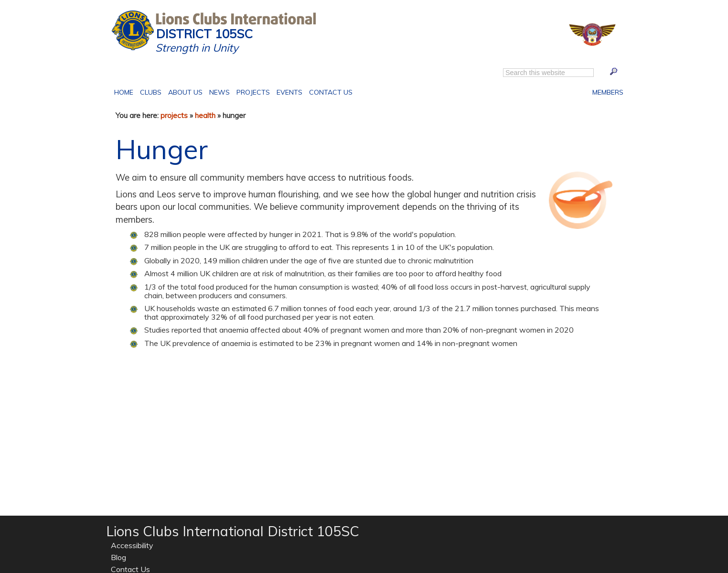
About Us (184, 91)
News (219, 92)
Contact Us (329, 91)
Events (288, 91)
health (205, 115)
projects (174, 115)
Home (125, 91)
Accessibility (132, 545)
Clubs (151, 91)
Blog (118, 557)
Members (608, 91)
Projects (252, 91)
